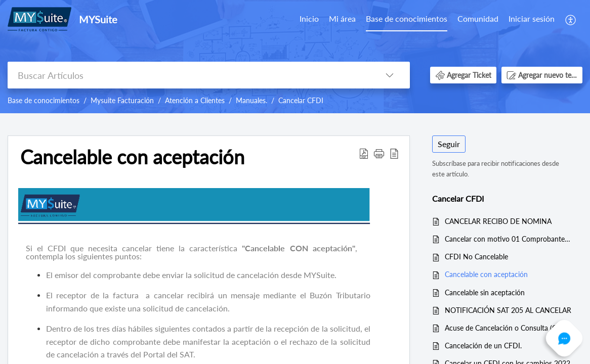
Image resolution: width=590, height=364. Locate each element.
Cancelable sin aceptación (485, 292)
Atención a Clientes (195, 100)
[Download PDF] (364, 153)
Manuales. (251, 100)
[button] (463, 75)
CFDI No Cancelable (476, 257)
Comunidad (478, 18)
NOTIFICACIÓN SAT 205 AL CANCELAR (508, 310)
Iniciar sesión (532, 18)
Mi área (342, 18)
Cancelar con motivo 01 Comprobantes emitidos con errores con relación (509, 239)
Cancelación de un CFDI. (483, 346)
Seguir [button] (449, 144)
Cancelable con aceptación (132, 157)
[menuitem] (532, 19)
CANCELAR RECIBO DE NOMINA (498, 221)
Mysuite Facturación (122, 100)
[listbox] (390, 75)
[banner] (295, 57)
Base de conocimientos (407, 18)
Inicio (309, 18)
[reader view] (394, 153)
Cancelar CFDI (301, 100)
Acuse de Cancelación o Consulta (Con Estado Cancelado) (509, 328)
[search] (188, 75)
